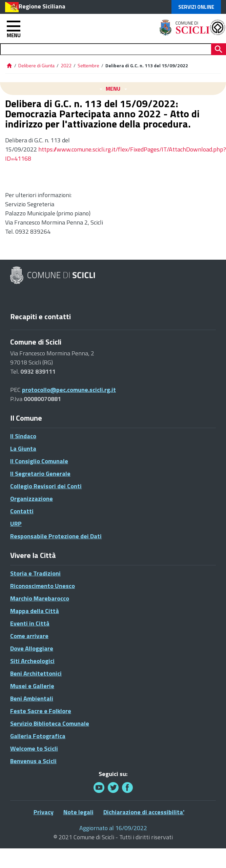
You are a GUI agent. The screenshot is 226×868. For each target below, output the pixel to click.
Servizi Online (196, 7)
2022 (66, 65)
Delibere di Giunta (37, 65)
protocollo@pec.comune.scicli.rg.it (69, 390)
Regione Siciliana (42, 6)
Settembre (88, 65)
